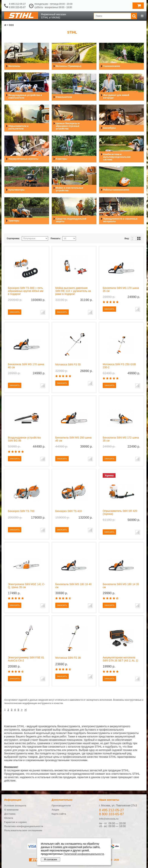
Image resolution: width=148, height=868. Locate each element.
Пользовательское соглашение (23, 830)
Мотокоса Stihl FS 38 (68, 658)
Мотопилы (14, 66)
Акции (55, 810)
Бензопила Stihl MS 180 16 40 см (73, 586)
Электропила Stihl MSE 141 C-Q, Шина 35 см (26, 586)
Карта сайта (59, 814)
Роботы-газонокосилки (116, 190)
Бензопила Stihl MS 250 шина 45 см (73, 439)
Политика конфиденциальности (24, 826)
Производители (61, 806)
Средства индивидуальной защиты (71, 220)
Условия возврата (15, 806)
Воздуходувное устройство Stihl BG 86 (24, 439)
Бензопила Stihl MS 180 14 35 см (121, 586)
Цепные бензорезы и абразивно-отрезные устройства (68, 126)
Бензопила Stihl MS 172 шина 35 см (121, 439)
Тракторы (14, 221)
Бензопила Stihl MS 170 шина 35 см (121, 289)
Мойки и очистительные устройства (70, 189)
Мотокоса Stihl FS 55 (68, 364)
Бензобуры (110, 128)
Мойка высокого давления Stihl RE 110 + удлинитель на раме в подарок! (73, 291)
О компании (11, 810)
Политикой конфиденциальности (84, 854)
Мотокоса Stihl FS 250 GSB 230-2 (119, 366)
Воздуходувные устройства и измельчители (25, 96)
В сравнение (43, 312)
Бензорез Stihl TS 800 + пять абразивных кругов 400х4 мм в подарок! (26, 291)
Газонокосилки (112, 66)
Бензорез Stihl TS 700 (21, 511)
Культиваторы (17, 190)
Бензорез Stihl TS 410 (69, 511)
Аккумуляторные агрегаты (23, 159)
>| (25, 710)
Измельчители (64, 97)
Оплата (9, 818)
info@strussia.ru (109, 819)
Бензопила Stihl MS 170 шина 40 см (26, 366)
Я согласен (50, 859)
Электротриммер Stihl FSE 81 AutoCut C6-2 (26, 659)
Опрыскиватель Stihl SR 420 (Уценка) (120, 512)
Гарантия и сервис (15, 822)
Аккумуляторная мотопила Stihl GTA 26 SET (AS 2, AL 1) (120, 659)
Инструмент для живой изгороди (116, 96)
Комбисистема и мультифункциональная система (117, 157)
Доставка (10, 814)
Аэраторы (62, 159)
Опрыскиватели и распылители (18, 127)
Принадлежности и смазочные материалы (120, 220)
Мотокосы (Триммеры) (69, 66)
